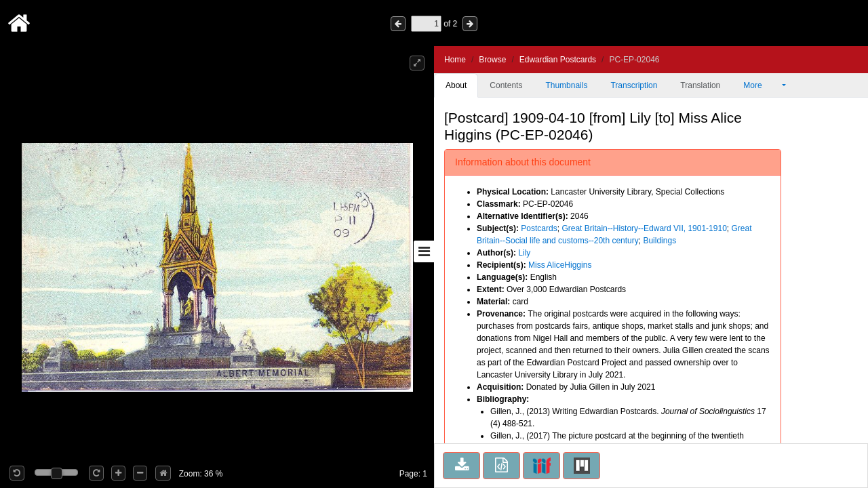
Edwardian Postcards (558, 60)
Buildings (659, 241)
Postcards (539, 228)
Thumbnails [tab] (566, 85)
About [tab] (456, 85)
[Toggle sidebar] (424, 251)
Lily (524, 253)
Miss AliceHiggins (560, 265)
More (762, 85)
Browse (492, 60)
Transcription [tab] (634, 85)
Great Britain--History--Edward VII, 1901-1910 (644, 228)
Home (455, 60)
